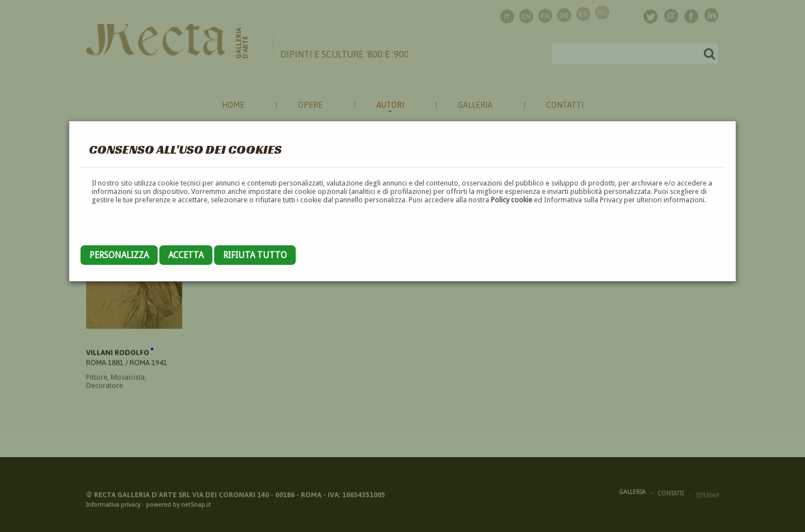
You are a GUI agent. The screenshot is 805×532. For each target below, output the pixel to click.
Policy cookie (512, 200)
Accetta (186, 255)
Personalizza (119, 255)
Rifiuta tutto (255, 255)
